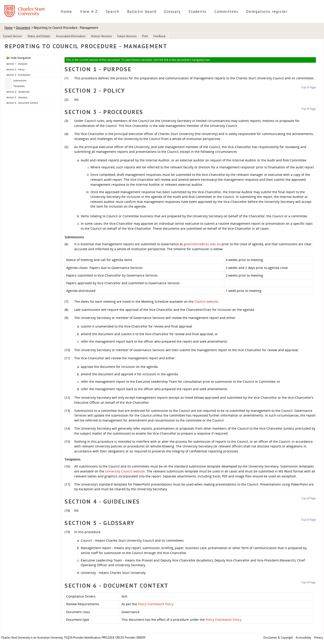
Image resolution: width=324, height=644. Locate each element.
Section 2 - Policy (15, 69)
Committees (226, 11)
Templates (19, 86)
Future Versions (127, 36)
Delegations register (267, 11)
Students (198, 11)
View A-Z (89, 11)
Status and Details (39, 36)
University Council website (125, 471)
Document (23, 28)
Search (112, 11)
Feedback (159, 36)
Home (66, 11)
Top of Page (308, 87)
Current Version (12, 36)
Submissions (20, 80)
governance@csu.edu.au (202, 244)
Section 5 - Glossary (17, 97)
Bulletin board (142, 11)
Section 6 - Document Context (22, 103)
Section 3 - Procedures (18, 75)
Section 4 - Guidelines (18, 92)
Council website (206, 301)
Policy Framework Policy (156, 604)
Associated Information (71, 36)
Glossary (172, 11)
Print (145, 36)
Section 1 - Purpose (17, 64)
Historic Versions (101, 36)
